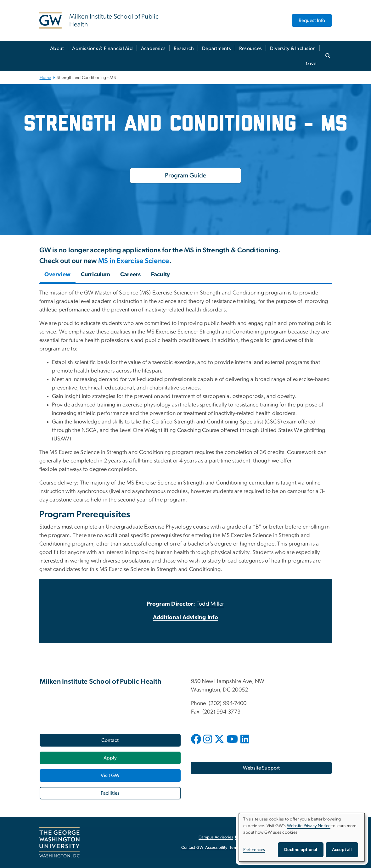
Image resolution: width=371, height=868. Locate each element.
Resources (250, 48)
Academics (153, 48)
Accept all (342, 850)
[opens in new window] (197, 744)
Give (311, 64)
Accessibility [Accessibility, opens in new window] (216, 848)
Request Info (312, 20)
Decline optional (301, 850)
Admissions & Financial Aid (102, 48)
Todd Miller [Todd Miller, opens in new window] (211, 604)
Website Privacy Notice (309, 826)
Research (184, 48)
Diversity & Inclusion (293, 48)
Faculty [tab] (161, 275)
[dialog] (302, 837)
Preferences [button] (254, 850)
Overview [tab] (58, 275)
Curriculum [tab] (96, 275)
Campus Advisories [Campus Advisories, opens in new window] (216, 837)
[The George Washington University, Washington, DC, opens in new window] (59, 843)
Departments (216, 48)
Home (45, 78)
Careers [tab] (131, 275)
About (57, 48)
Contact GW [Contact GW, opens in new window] (192, 848)
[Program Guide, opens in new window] (185, 176)
